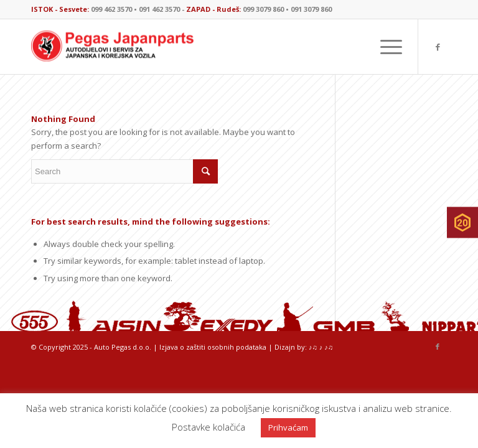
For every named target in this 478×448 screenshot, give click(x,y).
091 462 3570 (159, 9)
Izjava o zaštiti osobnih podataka (213, 347)
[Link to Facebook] (438, 47)
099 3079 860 (263, 9)
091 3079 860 (311, 9)
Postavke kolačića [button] (209, 427)
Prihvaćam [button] (288, 427)
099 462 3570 (111, 9)
